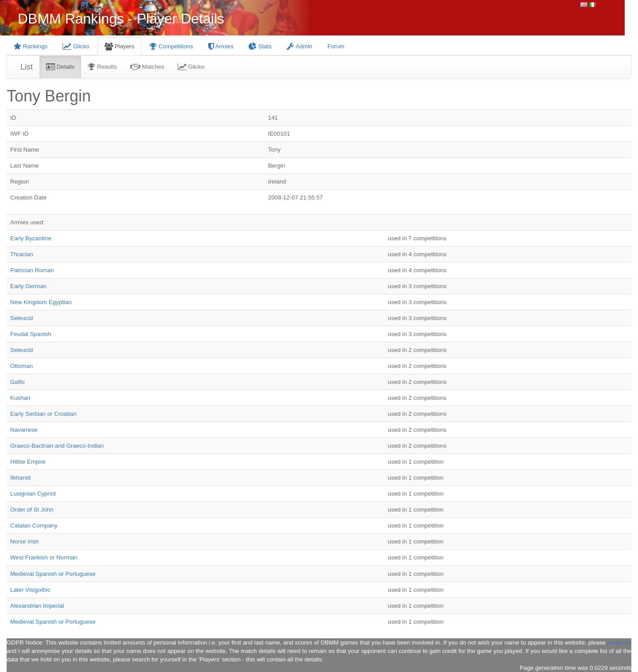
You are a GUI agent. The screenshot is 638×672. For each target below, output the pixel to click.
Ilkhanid (20, 478)
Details (60, 67)
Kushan (20, 398)
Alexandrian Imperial (37, 606)
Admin (300, 46)
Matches (147, 67)
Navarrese (24, 430)
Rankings (31, 46)
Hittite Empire (28, 462)
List (27, 67)
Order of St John (32, 510)
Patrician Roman (32, 270)
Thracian (22, 254)
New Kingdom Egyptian (41, 302)
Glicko (76, 46)
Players (119, 46)
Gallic (18, 382)
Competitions (171, 46)
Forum (336, 46)
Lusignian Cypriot (33, 494)
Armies (221, 46)
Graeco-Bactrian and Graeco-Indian (57, 446)
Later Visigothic (30, 590)
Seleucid (21, 318)
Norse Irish (24, 541)
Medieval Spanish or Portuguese (53, 574)
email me (619, 643)
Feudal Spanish (31, 334)
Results (102, 67)
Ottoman (21, 366)
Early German (28, 286)
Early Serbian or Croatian (43, 414)
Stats (260, 46)
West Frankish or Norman (44, 557)
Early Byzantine (31, 238)
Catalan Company (34, 525)
